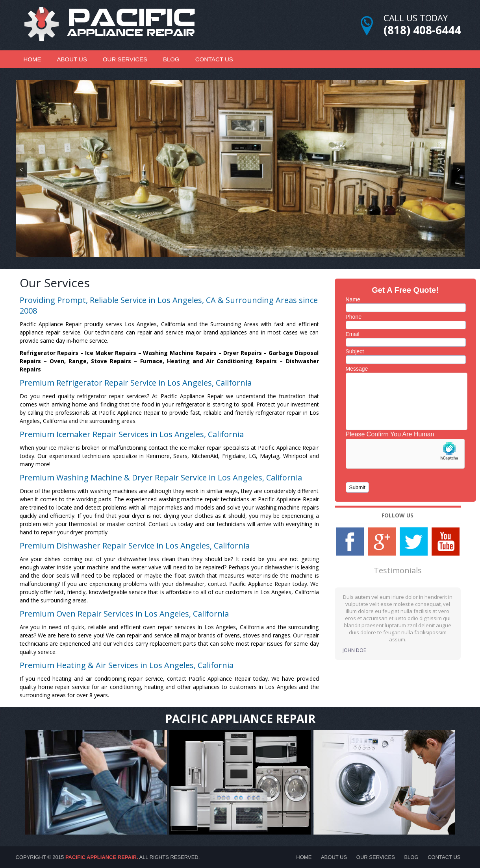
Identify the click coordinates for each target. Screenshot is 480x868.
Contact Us (214, 59)
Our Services (125, 59)
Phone (354, 317)
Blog (171, 59)
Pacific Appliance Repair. (102, 857)
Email (353, 334)
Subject (355, 351)
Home (32, 59)
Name (353, 299)
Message (357, 369)
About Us (72, 59)
